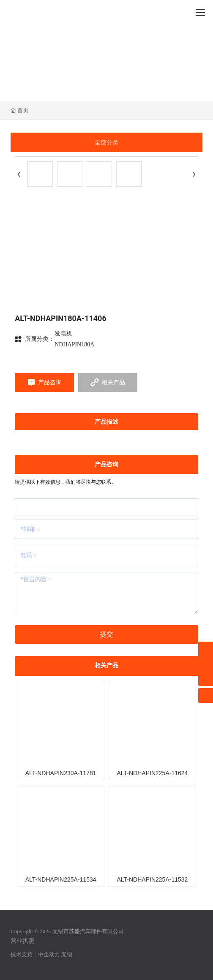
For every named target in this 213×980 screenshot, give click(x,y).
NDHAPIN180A (74, 344)
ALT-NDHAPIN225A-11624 (152, 773)
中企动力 (49, 954)
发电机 (63, 333)
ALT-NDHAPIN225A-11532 (152, 879)
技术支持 (22, 954)
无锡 (67, 954)
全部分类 (106, 142)
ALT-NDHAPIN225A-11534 (61, 879)
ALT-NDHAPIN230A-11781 (61, 773)
